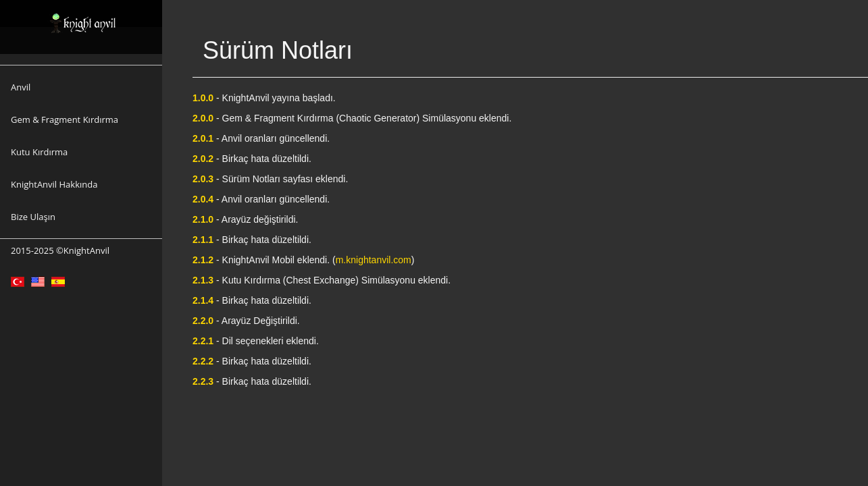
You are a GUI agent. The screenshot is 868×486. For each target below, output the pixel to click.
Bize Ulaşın (33, 217)
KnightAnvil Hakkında (54, 184)
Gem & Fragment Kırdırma (65, 119)
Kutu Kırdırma (39, 152)
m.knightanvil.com (374, 260)
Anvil (21, 87)
